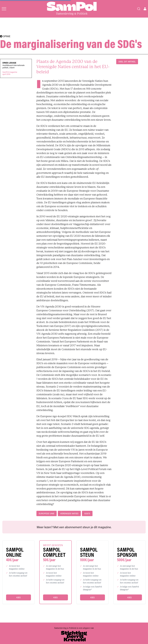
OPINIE (5, 36)
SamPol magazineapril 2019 (10, 73)
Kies (18, 597)
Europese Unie (47, 513)
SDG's (87, 513)
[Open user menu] (145, 9)
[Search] (139, 9)
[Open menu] (4, 9)
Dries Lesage (9, 63)
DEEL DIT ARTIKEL (127, 62)
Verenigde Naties (69, 513)
